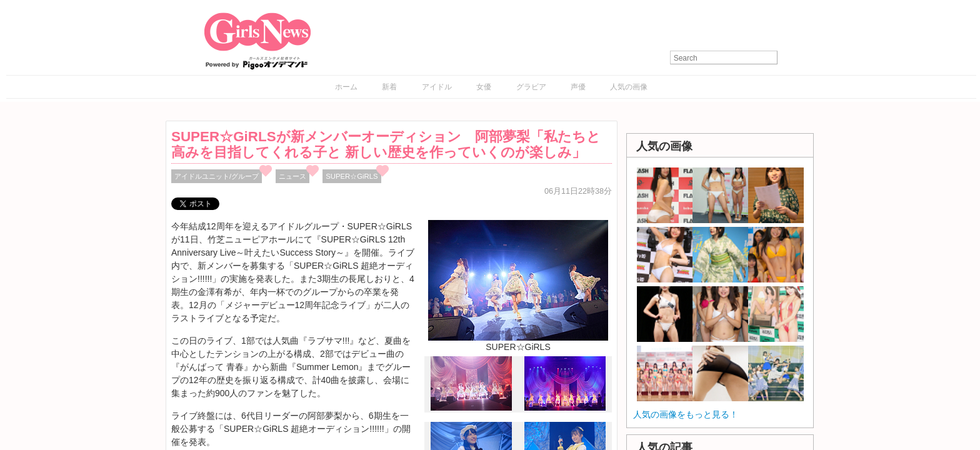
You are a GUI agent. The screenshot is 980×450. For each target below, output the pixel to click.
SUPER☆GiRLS (352, 176)
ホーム (346, 87)
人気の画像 (629, 87)
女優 (484, 87)
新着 (389, 87)
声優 (578, 87)
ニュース (292, 176)
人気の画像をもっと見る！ (686, 414)
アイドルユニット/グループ (217, 176)
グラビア (531, 87)
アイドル (437, 87)
